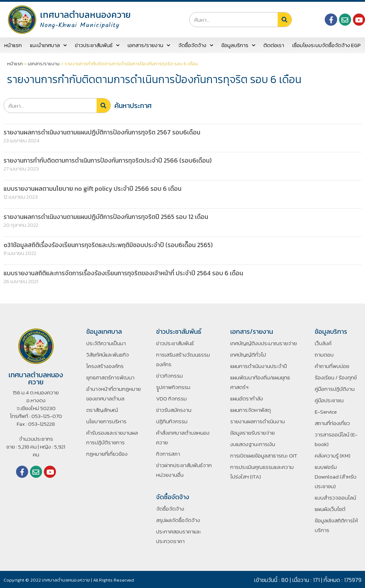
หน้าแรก (13, 45)
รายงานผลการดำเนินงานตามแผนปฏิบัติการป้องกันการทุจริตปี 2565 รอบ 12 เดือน (110, 216)
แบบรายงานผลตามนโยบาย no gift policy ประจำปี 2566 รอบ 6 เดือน (95, 188)
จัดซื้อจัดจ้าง (196, 45)
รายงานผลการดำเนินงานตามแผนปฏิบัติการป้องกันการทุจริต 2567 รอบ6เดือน (106, 132)
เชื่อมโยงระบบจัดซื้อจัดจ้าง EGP (327, 45)
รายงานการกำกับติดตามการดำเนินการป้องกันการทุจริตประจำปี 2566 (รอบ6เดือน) (112, 160)
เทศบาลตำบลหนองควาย (85, 15)
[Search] (285, 20)
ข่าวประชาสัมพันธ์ (97, 45)
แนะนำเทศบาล (48, 45)
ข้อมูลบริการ (238, 45)
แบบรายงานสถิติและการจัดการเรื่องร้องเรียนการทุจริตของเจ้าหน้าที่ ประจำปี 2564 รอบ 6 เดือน (127, 272)
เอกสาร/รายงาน (149, 45)
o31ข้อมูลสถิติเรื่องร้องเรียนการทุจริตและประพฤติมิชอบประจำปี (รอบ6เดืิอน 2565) (111, 244)
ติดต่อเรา (274, 45)
